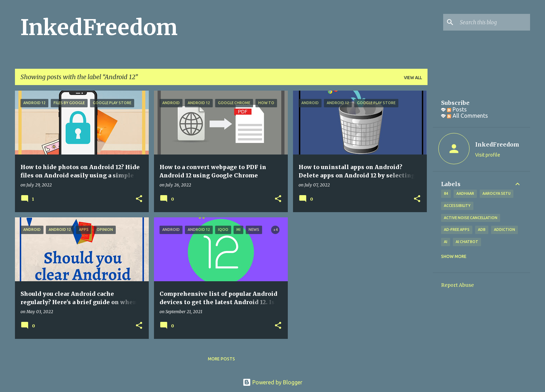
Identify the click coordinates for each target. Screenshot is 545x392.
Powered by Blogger (272, 382)
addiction (505, 230)
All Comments (467, 116)
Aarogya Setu (497, 193)
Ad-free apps (457, 230)
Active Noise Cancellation (471, 218)
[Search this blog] (494, 22)
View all (413, 78)
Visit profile (488, 155)
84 (446, 193)
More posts (221, 359)
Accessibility (457, 206)
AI (446, 242)
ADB (482, 230)
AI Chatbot (467, 242)
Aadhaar (465, 193)
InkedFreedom (99, 27)
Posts (457, 109)
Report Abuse (457, 285)
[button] (139, 199)
